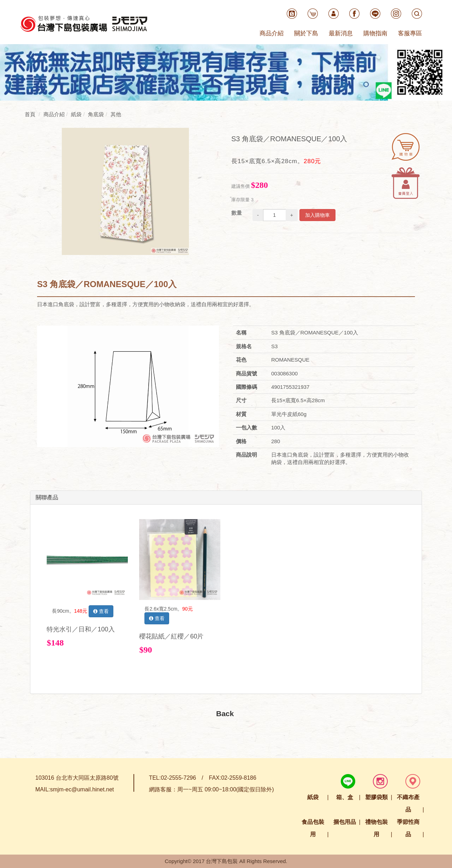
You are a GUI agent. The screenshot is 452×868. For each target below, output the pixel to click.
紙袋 (313, 797)
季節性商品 (408, 828)
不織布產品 (408, 803)
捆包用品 (345, 822)
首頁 (30, 114)
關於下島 (306, 33)
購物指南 (375, 33)
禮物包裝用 (376, 828)
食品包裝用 (313, 828)
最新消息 (341, 33)
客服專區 (410, 33)
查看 (101, 611)
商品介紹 (272, 33)
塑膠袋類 (376, 797)
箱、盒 (345, 797)
